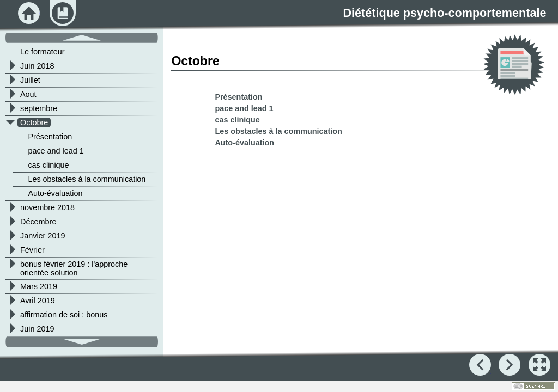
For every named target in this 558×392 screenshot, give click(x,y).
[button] (539, 365)
